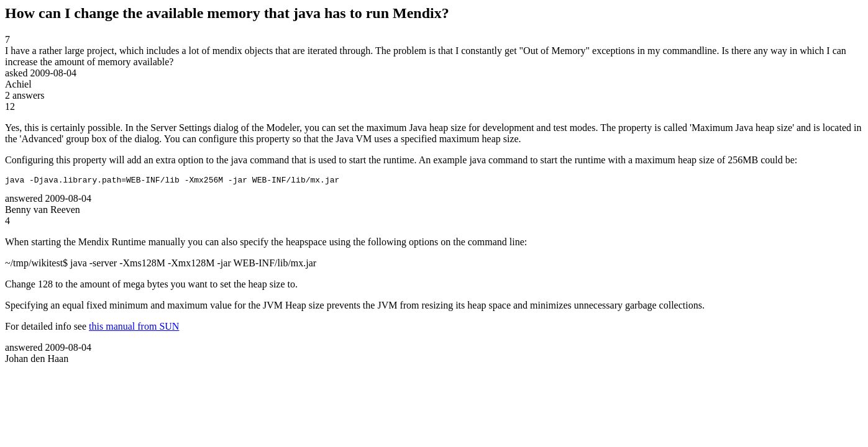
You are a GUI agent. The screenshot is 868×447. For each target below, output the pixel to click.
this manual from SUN (134, 328)
